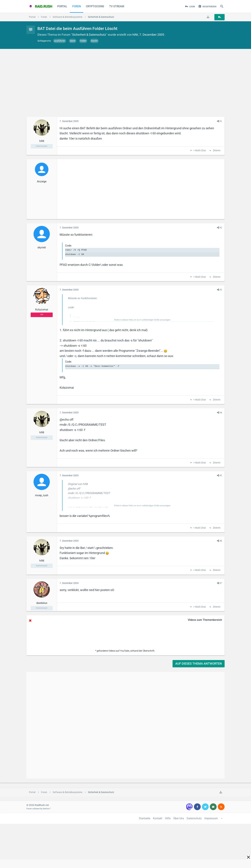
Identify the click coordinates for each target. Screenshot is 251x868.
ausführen (60, 41)
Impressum (211, 818)
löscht (94, 41)
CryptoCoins (95, 6)
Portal (62, 6)
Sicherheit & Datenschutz (89, 35)
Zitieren (216, 151)
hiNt (135, 35)
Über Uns (179, 818)
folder (83, 41)
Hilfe (168, 818)
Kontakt (158, 818)
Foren (77, 6)
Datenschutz (194, 818)
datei (73, 41)
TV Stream (117, 6)
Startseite (145, 818)
